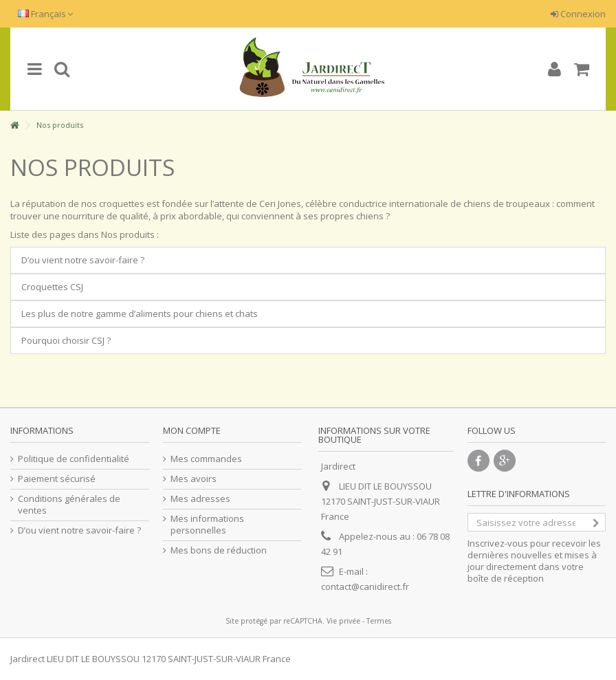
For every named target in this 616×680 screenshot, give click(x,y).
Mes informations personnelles (207, 525)
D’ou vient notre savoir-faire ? (83, 260)
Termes (379, 621)
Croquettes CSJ (52, 287)
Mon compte (192, 430)
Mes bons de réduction (219, 550)
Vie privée (343, 621)
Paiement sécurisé (57, 479)
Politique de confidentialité (74, 459)
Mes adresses (200, 499)
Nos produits (92, 167)
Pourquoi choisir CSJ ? (66, 340)
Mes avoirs (194, 479)
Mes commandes (206, 459)
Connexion (578, 14)
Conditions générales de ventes (69, 505)
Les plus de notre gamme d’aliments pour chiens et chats (140, 314)
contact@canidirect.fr (365, 586)
